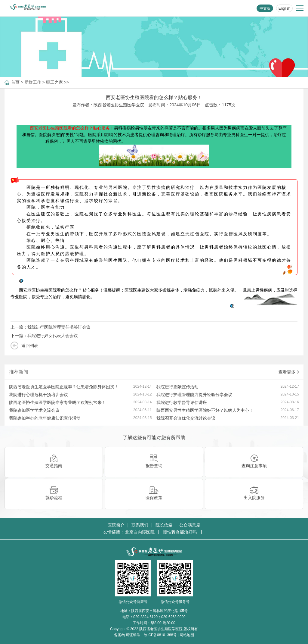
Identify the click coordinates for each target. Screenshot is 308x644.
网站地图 (187, 635)
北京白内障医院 (140, 532)
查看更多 (289, 372)
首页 (15, 82)
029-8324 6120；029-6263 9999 (159, 617)
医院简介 (116, 525)
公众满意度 (190, 525)
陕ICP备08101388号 (160, 635)
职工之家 (54, 82)
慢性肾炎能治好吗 (180, 532)
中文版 (265, 8)
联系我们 (140, 525)
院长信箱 (164, 525)
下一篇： (44, 336)
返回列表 (30, 345)
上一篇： (51, 327)
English (284, 8)
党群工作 (33, 82)
